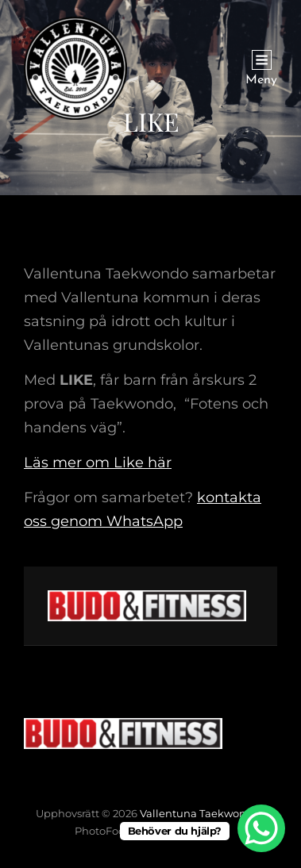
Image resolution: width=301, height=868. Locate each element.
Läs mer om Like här (98, 463)
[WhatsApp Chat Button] (261, 828)
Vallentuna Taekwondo (200, 813)
